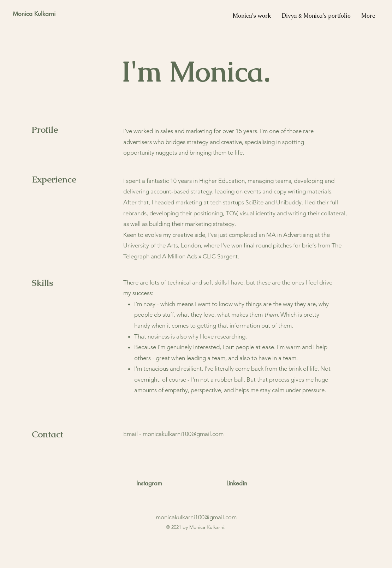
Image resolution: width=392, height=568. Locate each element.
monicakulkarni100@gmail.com (183, 434)
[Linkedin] (237, 484)
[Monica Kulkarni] (34, 14)
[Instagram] (149, 484)
